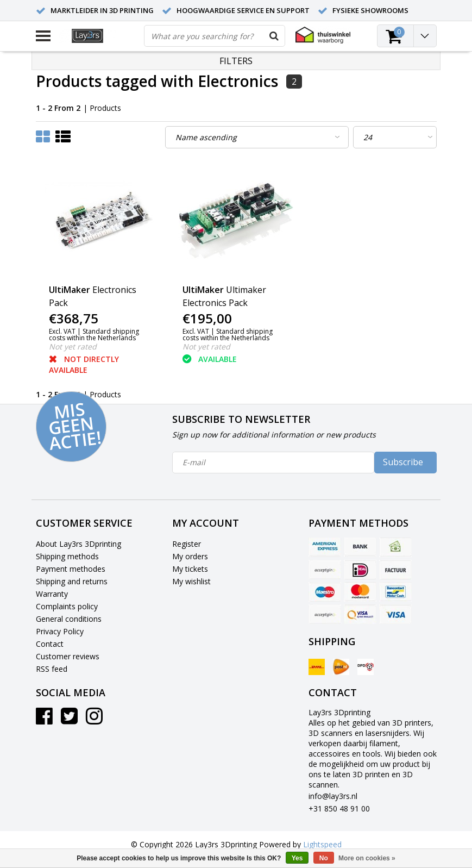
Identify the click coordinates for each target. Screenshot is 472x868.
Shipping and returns (72, 581)
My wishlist (191, 581)
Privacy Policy (60, 631)
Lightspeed (322, 844)
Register (187, 544)
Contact (50, 644)
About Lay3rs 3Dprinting (78, 544)
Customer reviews (68, 656)
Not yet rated (73, 346)
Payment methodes (71, 569)
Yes (297, 858)
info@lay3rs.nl (333, 796)
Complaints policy (67, 606)
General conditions (69, 619)
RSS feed (52, 669)
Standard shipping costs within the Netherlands (94, 335)
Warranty (52, 594)
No (324, 858)
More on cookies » (367, 858)
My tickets (190, 569)
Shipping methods (67, 556)
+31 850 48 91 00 (339, 808)
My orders (190, 556)
